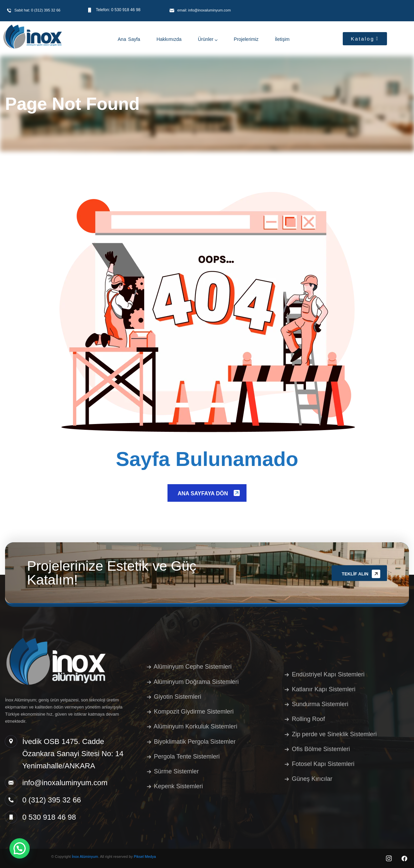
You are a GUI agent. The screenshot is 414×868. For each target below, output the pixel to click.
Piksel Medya (145, 857)
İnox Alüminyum (85, 857)
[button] (20, 848)
